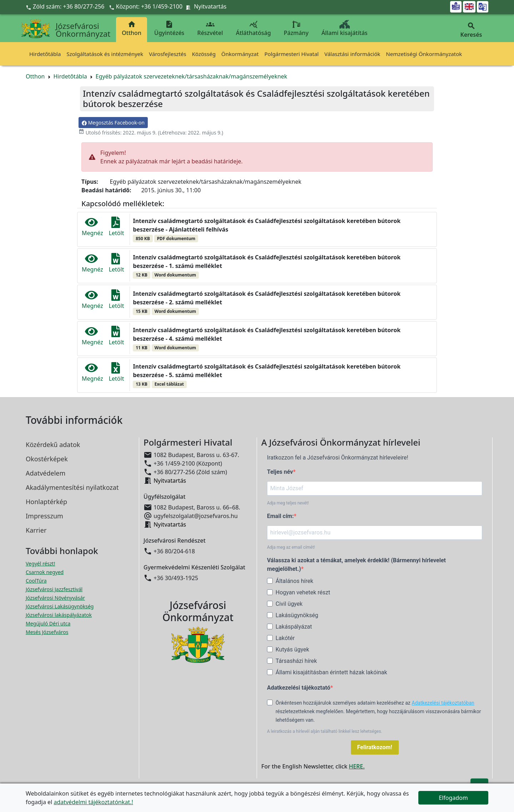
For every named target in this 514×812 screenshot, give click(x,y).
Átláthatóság (253, 28)
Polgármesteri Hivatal (292, 54)
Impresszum (44, 516)
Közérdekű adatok (53, 445)
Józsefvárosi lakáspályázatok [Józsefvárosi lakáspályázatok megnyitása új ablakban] (59, 615)
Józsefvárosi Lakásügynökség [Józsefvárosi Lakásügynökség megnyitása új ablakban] (60, 606)
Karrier (36, 530)
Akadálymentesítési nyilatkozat (72, 487)
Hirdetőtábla (45, 54)
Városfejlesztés (167, 54)
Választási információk (352, 54)
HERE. (357, 766)
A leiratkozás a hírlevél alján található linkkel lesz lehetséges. (325, 731)
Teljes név (280, 472)
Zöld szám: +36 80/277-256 (66, 6)
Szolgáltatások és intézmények (105, 54)
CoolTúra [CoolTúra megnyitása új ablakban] (36, 581)
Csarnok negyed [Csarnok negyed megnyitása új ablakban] (45, 572)
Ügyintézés (169, 28)
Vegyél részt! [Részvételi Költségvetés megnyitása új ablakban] (40, 564)
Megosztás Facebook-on (113, 123)
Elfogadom (453, 798)
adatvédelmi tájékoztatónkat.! (93, 802)
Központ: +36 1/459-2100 (149, 6)
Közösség (204, 54)
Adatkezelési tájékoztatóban (443, 703)
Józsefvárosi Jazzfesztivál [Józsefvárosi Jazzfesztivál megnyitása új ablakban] (54, 589)
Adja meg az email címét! (291, 547)
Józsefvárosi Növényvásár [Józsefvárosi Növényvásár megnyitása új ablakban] (55, 598)
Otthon (132, 28)
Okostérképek (47, 459)
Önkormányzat (240, 54)
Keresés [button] (471, 30)
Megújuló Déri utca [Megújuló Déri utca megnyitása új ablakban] (48, 623)
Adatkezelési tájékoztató (299, 688)
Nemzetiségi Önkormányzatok (424, 54)
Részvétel (210, 28)
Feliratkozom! (375, 747)
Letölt (117, 227)
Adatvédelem (46, 473)
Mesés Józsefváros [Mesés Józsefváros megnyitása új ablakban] (47, 632)
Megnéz (92, 227)
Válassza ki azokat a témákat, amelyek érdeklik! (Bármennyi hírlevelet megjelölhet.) (356, 565)
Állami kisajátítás (345, 28)
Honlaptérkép (46, 502)
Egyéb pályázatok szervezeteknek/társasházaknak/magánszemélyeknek (192, 76)
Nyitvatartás (210, 6)
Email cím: (280, 516)
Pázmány (296, 28)
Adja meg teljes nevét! (288, 503)
